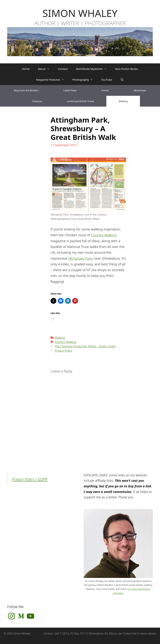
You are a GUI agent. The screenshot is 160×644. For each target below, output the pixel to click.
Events (105, 90)
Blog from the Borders (26, 90)
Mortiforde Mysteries (93, 69)
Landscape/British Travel (80, 101)
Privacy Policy (63, 351)
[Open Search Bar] (122, 80)
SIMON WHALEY (80, 13)
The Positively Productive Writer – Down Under (85, 346)
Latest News (70, 90)
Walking (123, 101)
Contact (63, 69)
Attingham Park (80, 258)
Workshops (140, 90)
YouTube (107, 80)
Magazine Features (52, 80)
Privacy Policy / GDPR (30, 479)
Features (37, 101)
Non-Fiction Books (127, 69)
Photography (85, 80)
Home (26, 69)
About (46, 69)
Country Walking (104, 235)
